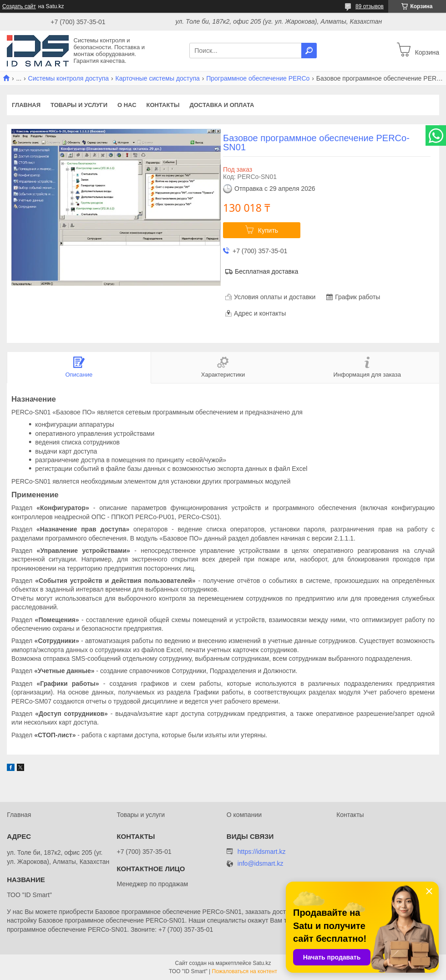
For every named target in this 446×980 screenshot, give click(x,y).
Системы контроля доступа (69, 78)
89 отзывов (370, 6)
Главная (26, 105)
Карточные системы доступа (158, 78)
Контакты (163, 105)
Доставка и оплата (222, 105)
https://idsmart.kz (262, 852)
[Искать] (309, 51)
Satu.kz (262, 963)
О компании (244, 815)
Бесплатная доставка (266, 271)
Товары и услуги (79, 105)
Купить (268, 230)
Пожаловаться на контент (245, 971)
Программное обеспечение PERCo (258, 78)
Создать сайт (19, 6)
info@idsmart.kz (261, 864)
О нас (127, 105)
